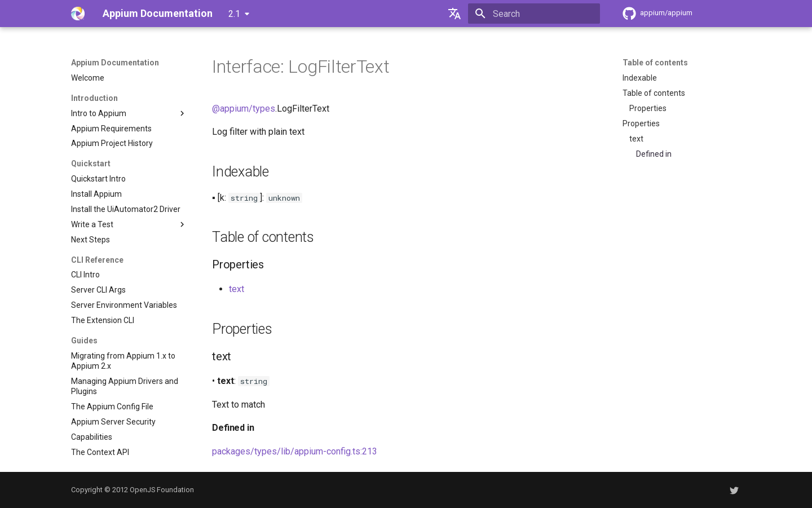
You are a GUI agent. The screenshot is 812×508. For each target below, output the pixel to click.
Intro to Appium (129, 113)
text (636, 139)
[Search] (534, 14)
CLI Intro (85, 275)
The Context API (100, 452)
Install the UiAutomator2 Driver (126, 209)
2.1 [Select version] (234, 14)
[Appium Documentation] (78, 14)
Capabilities (92, 437)
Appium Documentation (115, 63)
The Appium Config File (112, 407)
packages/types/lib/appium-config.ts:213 (295, 451)
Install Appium (96, 194)
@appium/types (244, 109)
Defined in (654, 154)
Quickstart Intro (98, 179)
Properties (648, 108)
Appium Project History (112, 143)
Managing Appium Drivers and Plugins (125, 386)
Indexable (640, 78)
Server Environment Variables (124, 305)
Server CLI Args (98, 290)
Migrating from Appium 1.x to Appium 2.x (123, 361)
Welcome (88, 78)
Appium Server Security (113, 422)
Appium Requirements (111, 129)
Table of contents (655, 63)
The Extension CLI (103, 320)
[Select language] (454, 14)
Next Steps (91, 240)
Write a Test (129, 224)
